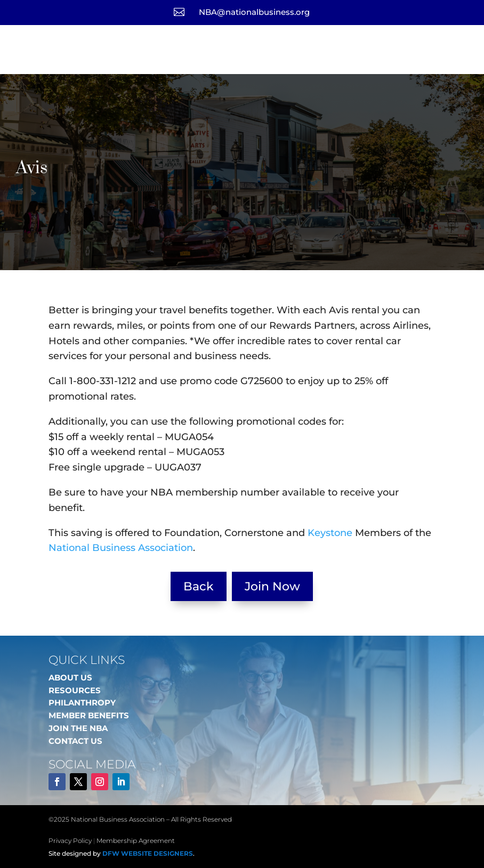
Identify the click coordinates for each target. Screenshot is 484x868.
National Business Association (121, 548)
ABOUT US (70, 678)
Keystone (330, 533)
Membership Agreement (136, 841)
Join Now (272, 586)
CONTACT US (75, 741)
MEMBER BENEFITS (89, 715)
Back (199, 586)
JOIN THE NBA (78, 728)
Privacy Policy (70, 841)
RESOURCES (75, 690)
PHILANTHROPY (82, 703)
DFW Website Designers (148, 853)
